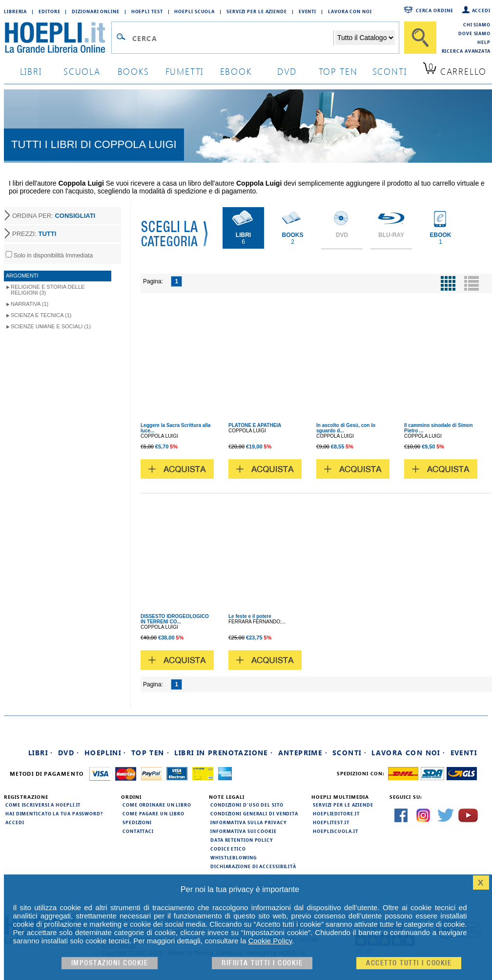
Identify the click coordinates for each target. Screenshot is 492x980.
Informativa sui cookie (244, 831)
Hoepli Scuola (195, 11)
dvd (287, 71)
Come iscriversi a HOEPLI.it (43, 805)
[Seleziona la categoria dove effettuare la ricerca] (365, 38)
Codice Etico (228, 849)
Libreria (15, 11)
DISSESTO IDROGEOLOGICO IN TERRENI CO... (175, 619)
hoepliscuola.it (336, 831)
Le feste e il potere (250, 616)
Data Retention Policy (242, 840)
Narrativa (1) (30, 304)
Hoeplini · (105, 753)
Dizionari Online (95, 11)
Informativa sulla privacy (248, 822)
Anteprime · (303, 753)
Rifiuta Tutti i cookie (262, 963)
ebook (236, 71)
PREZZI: (34, 234)
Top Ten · (151, 753)
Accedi (481, 10)
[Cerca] (420, 38)
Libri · (41, 753)
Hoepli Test (147, 11)
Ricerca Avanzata (466, 51)
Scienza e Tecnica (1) (41, 315)
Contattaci (138, 831)
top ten (338, 71)
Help (484, 42)
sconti (390, 71)
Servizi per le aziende (257, 11)
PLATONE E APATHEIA (255, 425)
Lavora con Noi (350, 11)
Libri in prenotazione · (224, 753)
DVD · (69, 753)
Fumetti (185, 71)
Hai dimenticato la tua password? (54, 813)
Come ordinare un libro (157, 805)
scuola (82, 71)
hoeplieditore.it (336, 813)
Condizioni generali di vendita (254, 813)
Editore (49, 11)
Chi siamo (477, 24)
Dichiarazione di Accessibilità (253, 866)
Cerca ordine (435, 10)
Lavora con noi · (408, 753)
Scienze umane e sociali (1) (51, 326)
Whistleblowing (234, 857)
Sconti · (349, 753)
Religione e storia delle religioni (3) (48, 290)
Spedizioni (137, 822)
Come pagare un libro (154, 813)
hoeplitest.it (331, 822)
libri (31, 71)
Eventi (307, 11)
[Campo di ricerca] (233, 38)
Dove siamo (474, 33)
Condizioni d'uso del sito (247, 805)
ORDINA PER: (54, 216)
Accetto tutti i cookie (409, 963)
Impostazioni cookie (110, 963)
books (133, 71)
